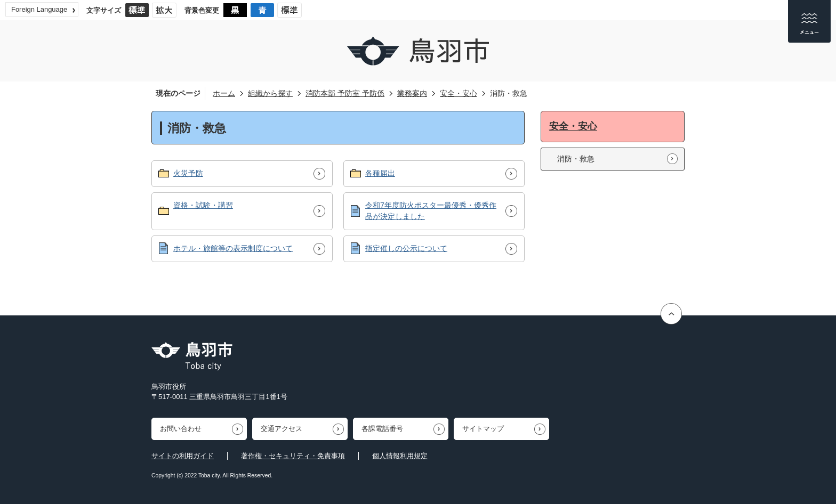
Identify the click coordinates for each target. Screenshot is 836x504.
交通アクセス (282, 429)
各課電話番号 (382, 429)
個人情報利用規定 (400, 456)
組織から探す (270, 93)
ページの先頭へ (673, 314)
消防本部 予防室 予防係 (345, 93)
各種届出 (380, 173)
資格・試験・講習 (203, 205)
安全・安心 (459, 93)
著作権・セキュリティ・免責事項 (293, 456)
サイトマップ (483, 429)
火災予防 (188, 173)
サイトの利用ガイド (183, 456)
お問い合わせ (181, 429)
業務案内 (412, 93)
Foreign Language (39, 9)
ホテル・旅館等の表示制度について (233, 248)
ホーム (224, 93)
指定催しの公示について (406, 248)
